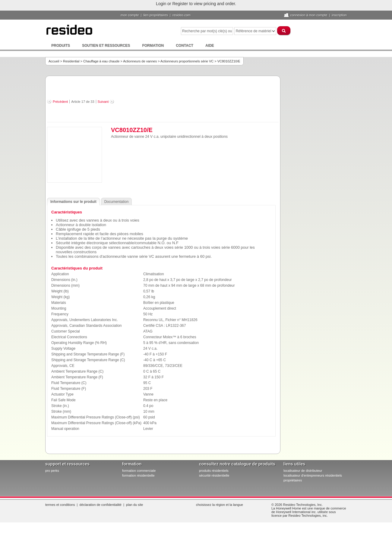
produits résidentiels (214, 471)
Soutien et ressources (106, 46)
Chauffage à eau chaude (101, 61)
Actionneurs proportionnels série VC (187, 61)
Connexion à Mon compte (309, 15)
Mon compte (130, 15)
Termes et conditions (60, 505)
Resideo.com (182, 15)
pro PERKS (52, 471)
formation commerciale (139, 471)
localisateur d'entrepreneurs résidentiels (313, 475)
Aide (210, 46)
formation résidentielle (138, 475)
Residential (71, 61)
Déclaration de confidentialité (101, 505)
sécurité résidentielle (214, 475)
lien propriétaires (156, 15)
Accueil (54, 61)
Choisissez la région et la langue (220, 505)
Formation (153, 46)
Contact (185, 46)
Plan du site (134, 505)
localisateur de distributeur (303, 471)
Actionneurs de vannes (140, 61)
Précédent (60, 102)
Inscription (339, 15)
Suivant (103, 102)
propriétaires (293, 480)
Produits (61, 46)
